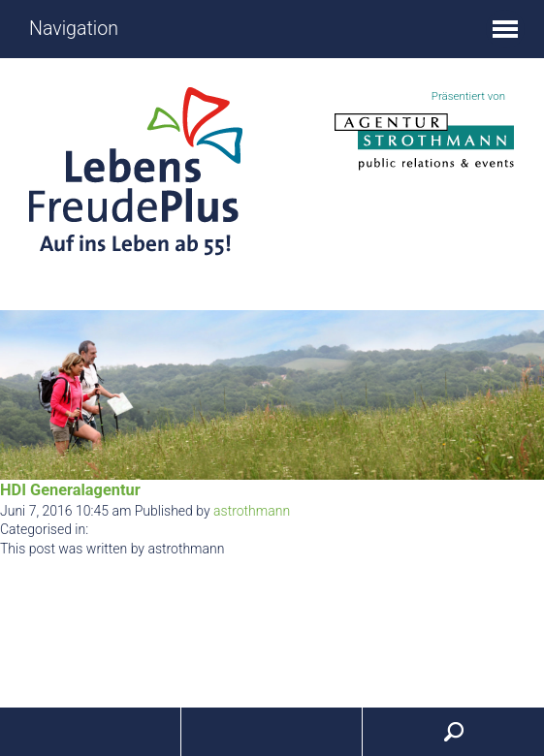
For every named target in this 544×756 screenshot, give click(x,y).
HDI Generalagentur (70, 490)
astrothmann (252, 511)
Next (519, 394)
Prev (25, 394)
